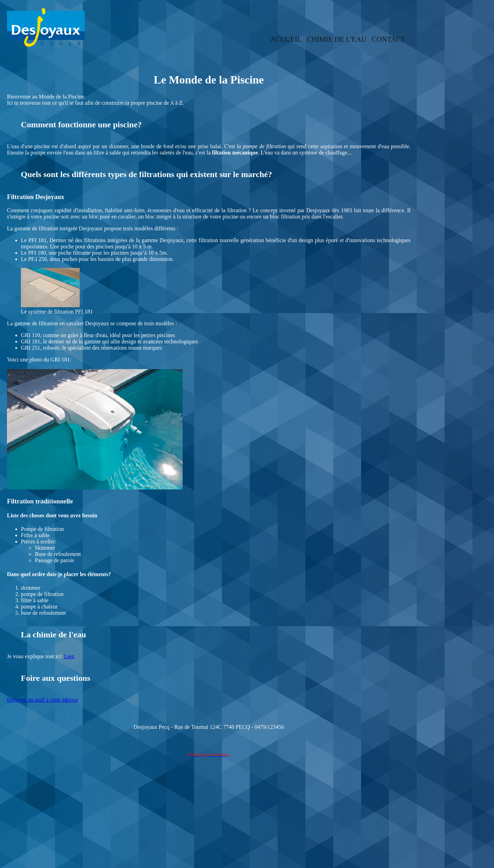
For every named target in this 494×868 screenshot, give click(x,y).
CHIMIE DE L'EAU (337, 39)
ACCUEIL (286, 39)
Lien (69, 656)
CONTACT (388, 39)
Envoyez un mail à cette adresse (43, 700)
